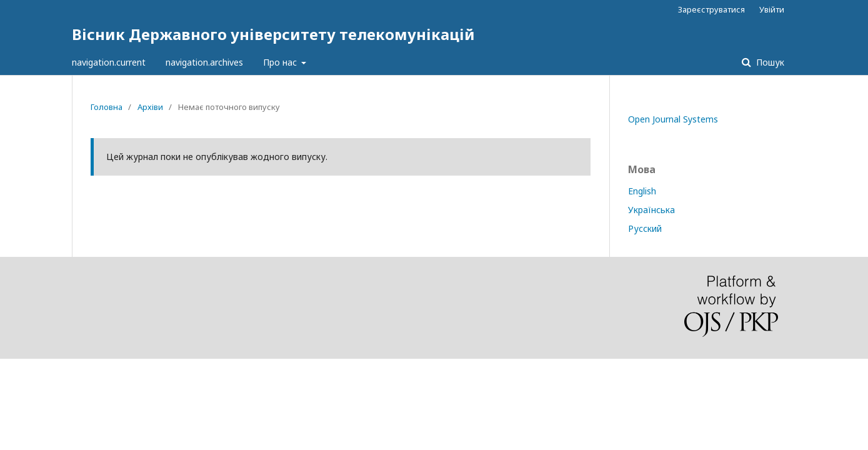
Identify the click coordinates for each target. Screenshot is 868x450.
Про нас (281, 62)
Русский (645, 228)
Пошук (769, 62)
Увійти (772, 9)
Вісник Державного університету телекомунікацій (273, 34)
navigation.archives (204, 62)
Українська (651, 210)
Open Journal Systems (673, 119)
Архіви (150, 107)
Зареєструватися (711, 9)
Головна (107, 107)
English (642, 191)
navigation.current (109, 62)
